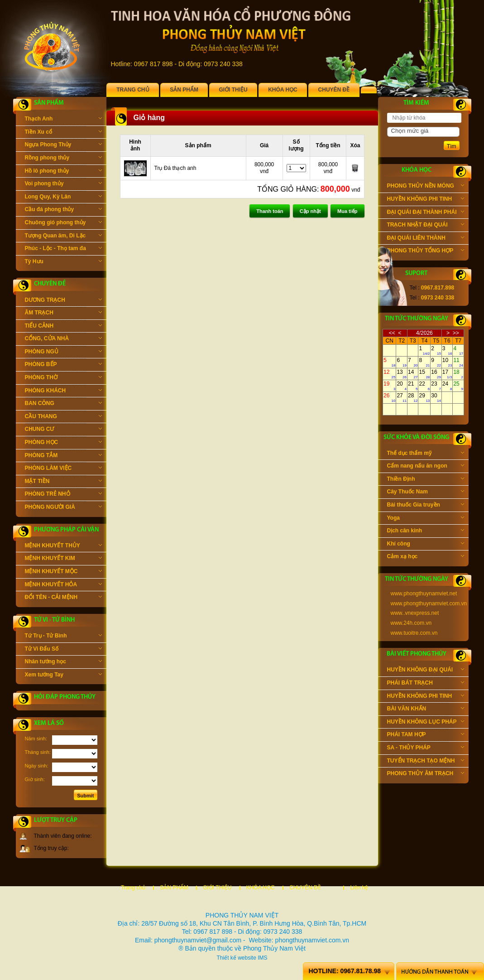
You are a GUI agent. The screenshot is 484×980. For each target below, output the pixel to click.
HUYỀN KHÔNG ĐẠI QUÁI (426, 671)
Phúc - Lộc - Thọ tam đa (63, 249)
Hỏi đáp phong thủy (65, 697)
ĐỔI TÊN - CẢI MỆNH (63, 598)
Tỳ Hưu (63, 262)
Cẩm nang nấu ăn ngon (426, 467)
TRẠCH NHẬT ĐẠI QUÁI (426, 226)
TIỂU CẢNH (63, 327)
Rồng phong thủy (63, 159)
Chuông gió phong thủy (63, 223)
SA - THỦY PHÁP (426, 748)
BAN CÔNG (63, 404)
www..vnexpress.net (415, 613)
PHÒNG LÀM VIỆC (63, 469)
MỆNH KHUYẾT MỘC (63, 572)
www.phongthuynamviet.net (424, 594)
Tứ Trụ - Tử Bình (63, 637)
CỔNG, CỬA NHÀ (63, 339)
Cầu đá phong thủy (63, 210)
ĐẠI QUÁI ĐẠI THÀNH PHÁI (426, 213)
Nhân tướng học (63, 662)
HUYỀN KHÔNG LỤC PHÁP (426, 723)
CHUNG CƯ (63, 430)
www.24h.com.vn (411, 623)
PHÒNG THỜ (63, 378)
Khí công (426, 545)
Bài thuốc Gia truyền (426, 506)
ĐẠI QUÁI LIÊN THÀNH (426, 239)
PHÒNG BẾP (63, 365)
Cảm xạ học (426, 557)
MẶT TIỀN (63, 482)
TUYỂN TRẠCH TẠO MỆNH (426, 762)
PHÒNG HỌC (63, 443)
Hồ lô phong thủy (63, 172)
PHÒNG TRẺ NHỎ (63, 495)
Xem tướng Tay (63, 676)
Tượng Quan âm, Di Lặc (63, 237)
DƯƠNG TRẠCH (63, 301)
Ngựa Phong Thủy (63, 145)
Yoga (426, 519)
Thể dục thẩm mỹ (426, 454)
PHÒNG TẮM (63, 456)
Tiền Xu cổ (63, 133)
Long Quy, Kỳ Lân (63, 198)
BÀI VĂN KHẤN (426, 710)
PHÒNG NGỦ (63, 352)
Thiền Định (426, 480)
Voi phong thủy (63, 184)
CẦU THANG (63, 417)
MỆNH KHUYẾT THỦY (63, 546)
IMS (262, 958)
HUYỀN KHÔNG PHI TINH (426, 200)
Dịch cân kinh (426, 531)
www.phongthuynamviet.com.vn (429, 603)
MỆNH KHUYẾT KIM (63, 559)
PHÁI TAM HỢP (426, 735)
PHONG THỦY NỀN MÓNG (426, 187)
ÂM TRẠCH (63, 314)
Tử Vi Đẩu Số (63, 650)
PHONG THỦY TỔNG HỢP (426, 251)
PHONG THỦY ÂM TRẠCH (426, 774)
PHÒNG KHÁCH (63, 391)
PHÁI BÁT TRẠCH (426, 684)
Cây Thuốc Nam (426, 492)
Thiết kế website (236, 958)
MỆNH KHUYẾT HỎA (63, 585)
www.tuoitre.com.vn (414, 633)
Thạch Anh (63, 120)
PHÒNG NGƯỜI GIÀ (63, 508)
